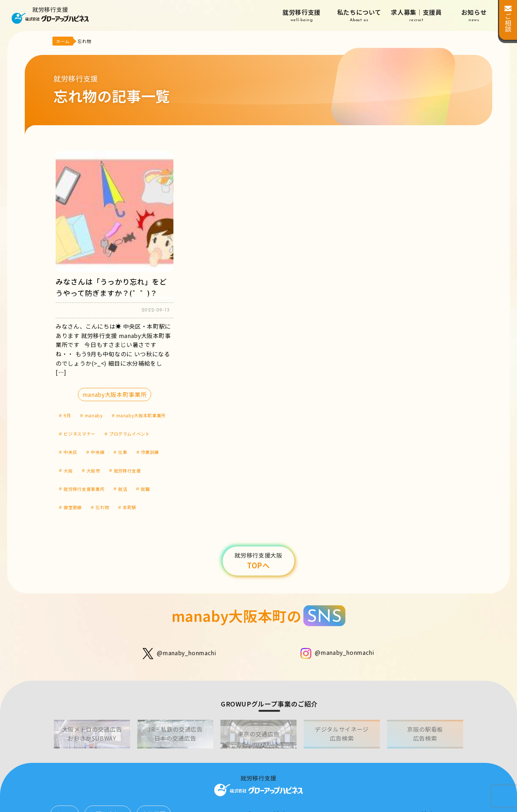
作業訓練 (150, 452)
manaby (94, 415)
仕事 (123, 452)
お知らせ (474, 16)
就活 (123, 489)
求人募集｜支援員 (416, 16)
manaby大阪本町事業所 (115, 394)
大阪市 (93, 471)
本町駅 (130, 507)
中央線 (98, 452)
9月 (67, 415)
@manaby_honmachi (179, 654)
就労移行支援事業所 (84, 489)
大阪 (68, 471)
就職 (145, 489)
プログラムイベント (130, 434)
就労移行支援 (302, 16)
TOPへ (258, 561)
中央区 (70, 452)
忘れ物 (102, 507)
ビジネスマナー (79, 434)
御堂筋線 (73, 507)
